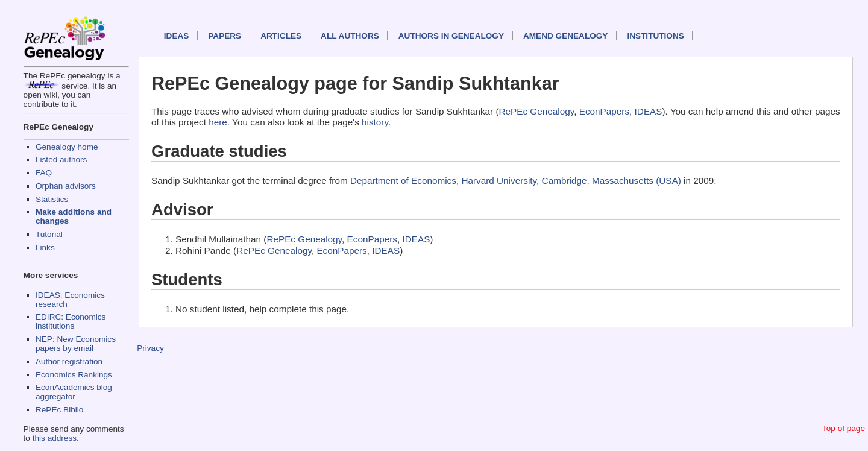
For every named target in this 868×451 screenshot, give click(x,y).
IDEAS (177, 36)
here (218, 122)
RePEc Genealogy (537, 111)
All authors (350, 36)
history (375, 122)
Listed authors (61, 159)
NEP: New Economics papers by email (76, 344)
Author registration (69, 361)
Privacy (150, 348)
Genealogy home (67, 147)
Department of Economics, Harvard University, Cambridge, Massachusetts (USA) (516, 181)
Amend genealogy (565, 36)
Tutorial (49, 234)
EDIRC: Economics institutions (71, 321)
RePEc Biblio (59, 410)
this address (55, 438)
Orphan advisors (66, 186)
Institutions (655, 36)
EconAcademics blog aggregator (74, 392)
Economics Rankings (74, 375)
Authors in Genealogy (451, 36)
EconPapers (604, 111)
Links (45, 248)
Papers (225, 36)
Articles (281, 36)
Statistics (52, 199)
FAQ (44, 173)
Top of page (844, 428)
